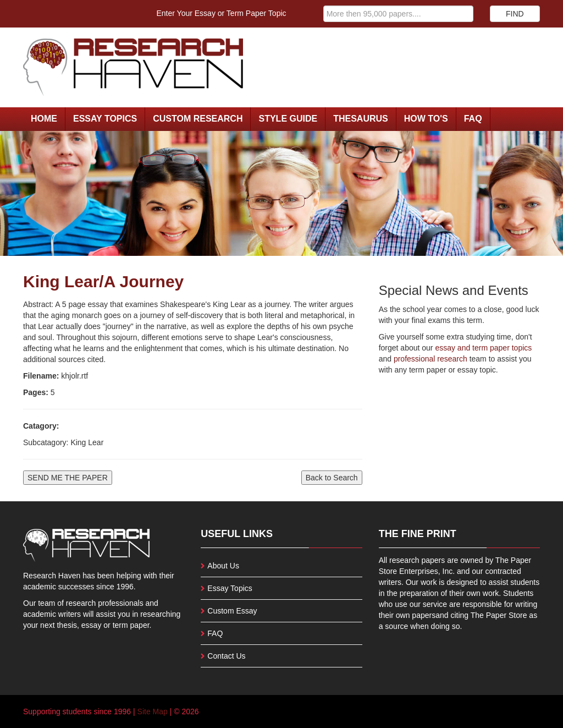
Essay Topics (105, 119)
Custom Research (198, 119)
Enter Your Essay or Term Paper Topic (222, 13)
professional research (430, 359)
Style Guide (288, 119)
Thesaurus (361, 119)
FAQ (473, 119)
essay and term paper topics (483, 348)
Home (44, 119)
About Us (223, 566)
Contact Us (226, 656)
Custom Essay (232, 611)
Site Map (153, 711)
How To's (426, 119)
